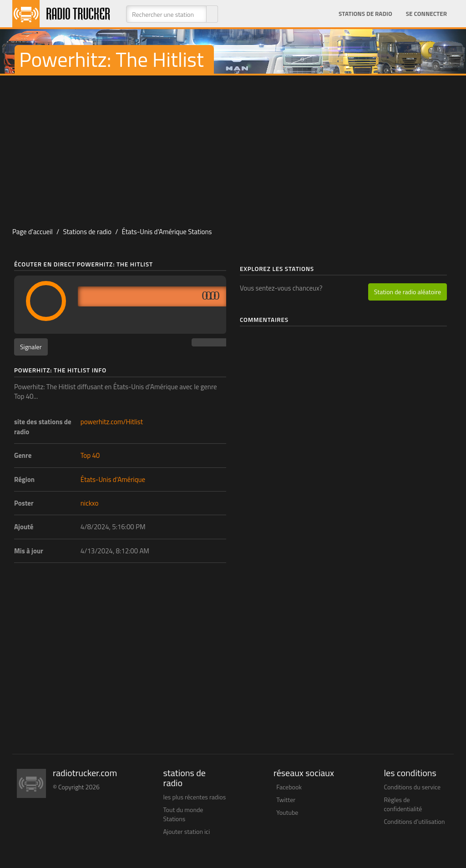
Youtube (287, 812)
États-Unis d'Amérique (113, 479)
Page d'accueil (33, 232)
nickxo (90, 503)
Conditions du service (413, 787)
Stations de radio (365, 14)
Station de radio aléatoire (408, 292)
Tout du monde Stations (183, 814)
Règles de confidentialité (403, 804)
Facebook (289, 787)
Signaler (31, 347)
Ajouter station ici (187, 831)
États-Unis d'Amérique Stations (167, 232)
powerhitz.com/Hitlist (112, 422)
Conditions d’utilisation (415, 821)
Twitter (286, 800)
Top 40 (90, 455)
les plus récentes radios (195, 797)
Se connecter (426, 14)
